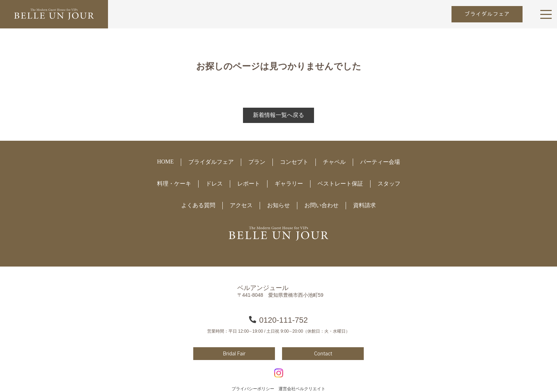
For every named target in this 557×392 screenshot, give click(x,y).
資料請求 (364, 205)
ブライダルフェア (487, 14)
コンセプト (294, 162)
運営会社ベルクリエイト (302, 389)
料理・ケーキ (174, 184)
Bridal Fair (234, 354)
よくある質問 (198, 205)
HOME (165, 162)
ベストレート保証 (340, 184)
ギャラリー (289, 184)
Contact (323, 354)
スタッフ (389, 184)
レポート (249, 184)
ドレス (214, 184)
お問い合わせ (321, 205)
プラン (257, 162)
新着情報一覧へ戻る (278, 115)
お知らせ (278, 205)
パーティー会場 (380, 162)
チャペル (334, 162)
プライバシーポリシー (253, 389)
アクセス (241, 205)
